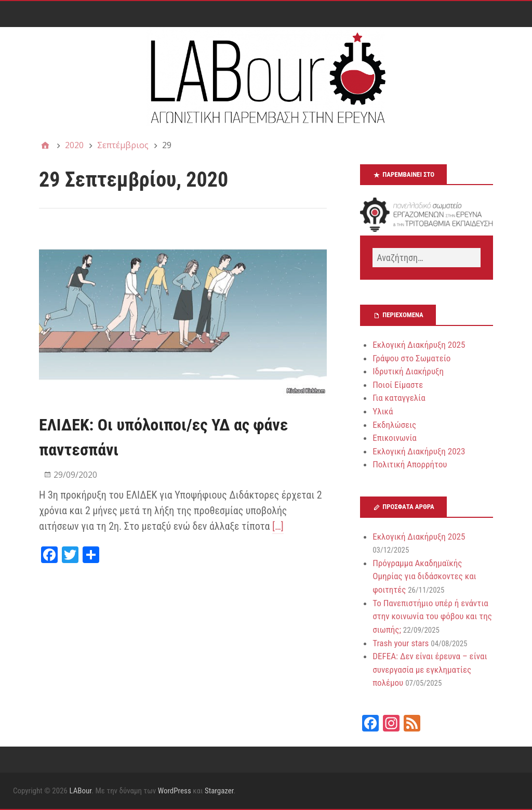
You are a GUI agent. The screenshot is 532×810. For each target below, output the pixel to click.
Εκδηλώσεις (394, 425)
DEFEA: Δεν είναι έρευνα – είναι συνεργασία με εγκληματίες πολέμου (430, 669)
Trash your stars (401, 643)
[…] (278, 526)
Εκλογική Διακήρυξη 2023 (419, 451)
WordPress (175, 791)
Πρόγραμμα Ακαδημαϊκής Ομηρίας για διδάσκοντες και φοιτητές (424, 576)
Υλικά (383, 411)
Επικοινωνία (395, 438)
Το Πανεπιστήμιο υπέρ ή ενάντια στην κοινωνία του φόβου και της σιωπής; (432, 616)
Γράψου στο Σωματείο (411, 358)
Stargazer (219, 791)
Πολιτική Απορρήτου (410, 464)
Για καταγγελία (399, 398)
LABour (80, 791)
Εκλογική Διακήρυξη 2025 (419, 345)
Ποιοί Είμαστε (398, 385)
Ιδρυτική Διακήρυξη (408, 371)
